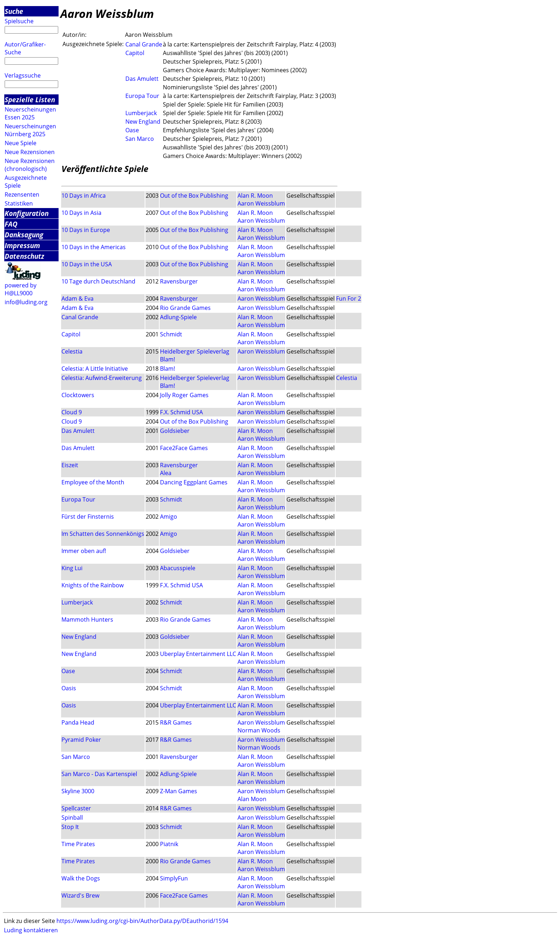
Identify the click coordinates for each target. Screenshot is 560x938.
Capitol (135, 53)
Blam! (167, 359)
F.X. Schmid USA (181, 412)
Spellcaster (76, 808)
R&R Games (176, 722)
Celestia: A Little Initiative (95, 369)
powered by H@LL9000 (21, 289)
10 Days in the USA (87, 264)
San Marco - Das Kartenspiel (99, 774)
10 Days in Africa (84, 196)
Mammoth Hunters (87, 619)
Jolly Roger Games (184, 395)
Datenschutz (24, 256)
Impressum (22, 245)
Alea (166, 473)
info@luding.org (26, 302)
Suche (14, 11)
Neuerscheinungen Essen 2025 (30, 113)
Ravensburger (179, 281)
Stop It (70, 827)
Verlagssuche (23, 75)
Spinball (72, 818)
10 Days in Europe (86, 230)
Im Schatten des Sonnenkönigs (103, 534)
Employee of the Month (93, 482)
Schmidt (171, 334)
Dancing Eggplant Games (194, 482)
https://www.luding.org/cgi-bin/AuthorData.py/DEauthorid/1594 (142, 921)
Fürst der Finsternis (88, 517)
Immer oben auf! (84, 551)
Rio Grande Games (185, 308)
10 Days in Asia (81, 213)
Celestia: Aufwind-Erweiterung (102, 378)
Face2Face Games (184, 448)
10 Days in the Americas (94, 247)
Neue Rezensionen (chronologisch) (30, 165)
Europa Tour (142, 96)
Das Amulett (142, 79)
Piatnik (169, 844)
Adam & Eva (77, 298)
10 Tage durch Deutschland (98, 281)
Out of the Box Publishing (194, 196)
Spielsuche (19, 21)
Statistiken (19, 203)
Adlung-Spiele (178, 317)
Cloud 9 (72, 412)
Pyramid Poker (81, 740)
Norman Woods (259, 730)
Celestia (72, 351)
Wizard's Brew (80, 895)
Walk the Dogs (81, 878)
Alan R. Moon (255, 196)
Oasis (69, 688)
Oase (132, 130)
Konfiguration (27, 213)
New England (143, 122)
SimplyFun (174, 878)
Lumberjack (141, 113)
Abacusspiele (178, 568)
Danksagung (24, 235)
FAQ (11, 224)
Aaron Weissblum (261, 203)
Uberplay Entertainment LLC (198, 654)
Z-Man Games (179, 791)
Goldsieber (175, 431)
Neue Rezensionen (30, 152)
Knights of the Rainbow (92, 585)
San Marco (140, 139)
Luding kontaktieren (31, 930)
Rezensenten (22, 194)
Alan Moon (252, 799)
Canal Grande (144, 44)
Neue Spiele (21, 143)
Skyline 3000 (78, 791)
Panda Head (78, 722)
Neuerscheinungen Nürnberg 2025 (30, 130)
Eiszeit (70, 465)
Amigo (169, 517)
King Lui (72, 568)
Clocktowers (78, 395)
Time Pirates (78, 844)
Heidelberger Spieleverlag (195, 351)
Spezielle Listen (30, 100)
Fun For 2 (349, 298)
